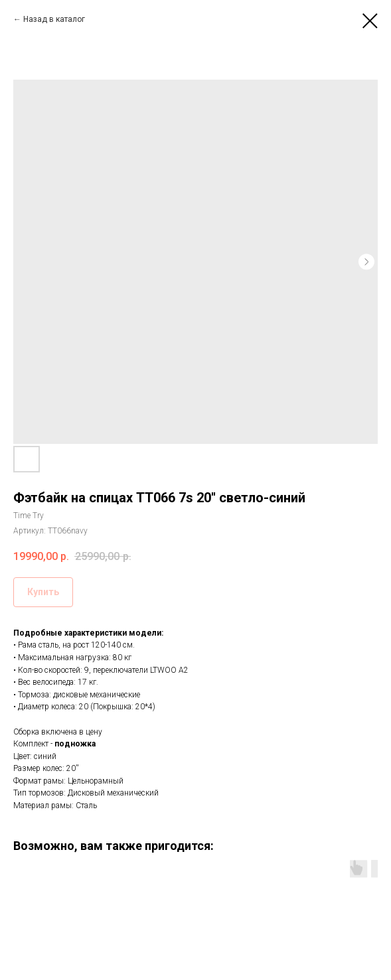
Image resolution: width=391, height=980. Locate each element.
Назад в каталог (54, 19)
